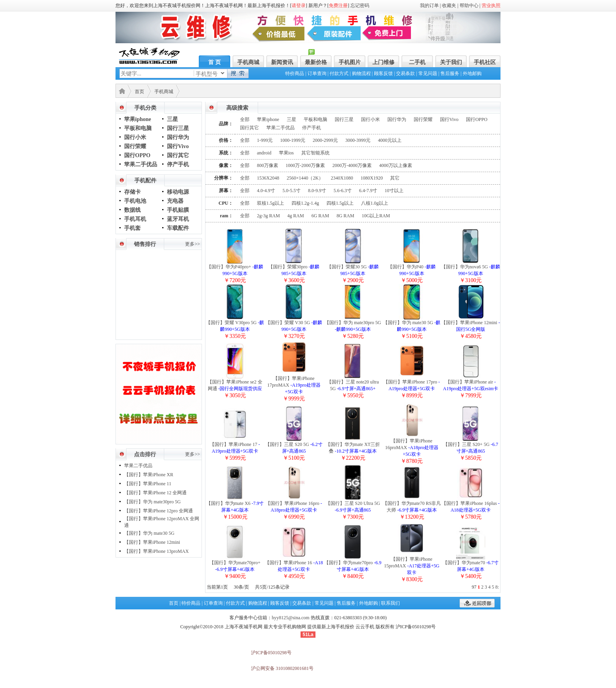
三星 (172, 119)
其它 (395, 178)
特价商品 (295, 73)
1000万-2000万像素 (305, 165)
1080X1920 (372, 178)
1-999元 (265, 140)
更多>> (192, 244)
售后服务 (450, 73)
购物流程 (361, 73)
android (264, 153)
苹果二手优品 (141, 164)
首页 (139, 92)
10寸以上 (394, 191)
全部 (245, 119)
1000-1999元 (293, 140)
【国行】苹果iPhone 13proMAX (156, 551)
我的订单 (429, 6)
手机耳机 (135, 219)
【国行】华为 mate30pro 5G (152, 502)
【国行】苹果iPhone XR (149, 475)
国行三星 (178, 128)
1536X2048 (268, 178)
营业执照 (491, 6)
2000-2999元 (325, 140)
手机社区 (485, 62)
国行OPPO (137, 155)
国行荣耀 (135, 146)
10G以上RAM (376, 216)
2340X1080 (342, 178)
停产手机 (178, 164)
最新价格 (316, 62)
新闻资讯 (282, 62)
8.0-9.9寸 (317, 191)
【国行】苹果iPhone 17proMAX (294, 385)
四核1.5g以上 (340, 203)
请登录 (299, 6)
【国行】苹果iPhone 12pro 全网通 (159, 511)
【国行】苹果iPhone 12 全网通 (155, 493)
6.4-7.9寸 (368, 191)
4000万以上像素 (396, 165)
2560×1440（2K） (305, 178)
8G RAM (346, 216)
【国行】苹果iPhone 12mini (152, 542)
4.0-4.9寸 (266, 191)
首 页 (214, 62)
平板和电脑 (138, 128)
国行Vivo (178, 146)
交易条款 (405, 73)
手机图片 (350, 62)
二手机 (417, 62)
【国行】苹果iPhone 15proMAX (412, 566)
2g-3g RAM (268, 216)
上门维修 (383, 62)
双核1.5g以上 (270, 203)
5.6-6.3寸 (343, 191)
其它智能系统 (315, 153)
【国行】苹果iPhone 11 (148, 484)
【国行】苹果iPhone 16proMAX (412, 448)
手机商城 (248, 62)
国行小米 (135, 137)
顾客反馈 (383, 73)
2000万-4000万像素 (352, 165)
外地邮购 (472, 73)
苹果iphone (137, 119)
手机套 (132, 228)
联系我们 (390, 603)
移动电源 (178, 192)
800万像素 (268, 165)
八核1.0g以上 (375, 203)
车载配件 (178, 228)
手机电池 (135, 201)
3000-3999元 (358, 140)
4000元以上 (390, 140)
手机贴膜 (178, 210)
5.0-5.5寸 (291, 191)
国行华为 (178, 137)
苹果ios (286, 153)
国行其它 (178, 155)
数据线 (132, 210)
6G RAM (320, 216)
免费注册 (338, 6)
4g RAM (295, 216)
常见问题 (428, 73)
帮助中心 (469, 6)
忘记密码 (360, 6)
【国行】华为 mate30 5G (149, 533)
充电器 (175, 201)
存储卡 (132, 192)
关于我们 (451, 62)
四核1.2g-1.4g (305, 203)
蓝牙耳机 (178, 219)
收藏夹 (449, 6)
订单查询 (317, 73)
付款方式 (339, 73)
